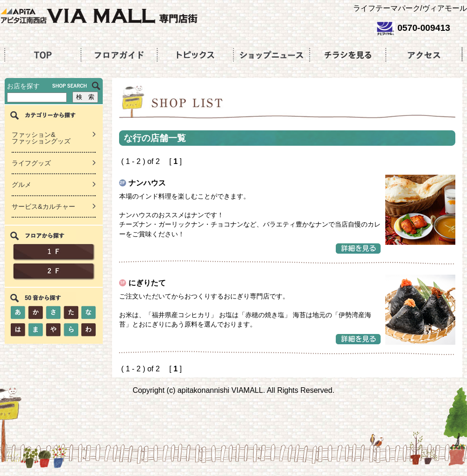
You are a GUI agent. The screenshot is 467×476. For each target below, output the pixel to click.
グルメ (21, 185)
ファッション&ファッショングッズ (41, 138)
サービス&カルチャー (43, 206)
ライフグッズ (31, 163)
